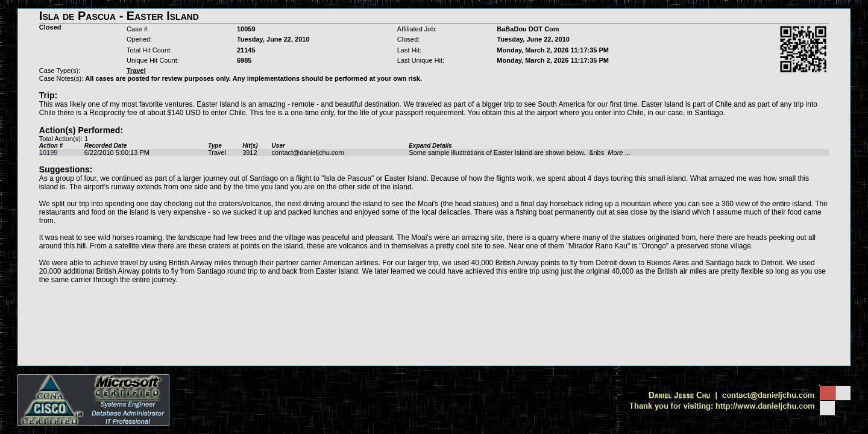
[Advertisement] (434, 310)
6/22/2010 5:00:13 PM (117, 153)
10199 (49, 153)
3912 (250, 153)
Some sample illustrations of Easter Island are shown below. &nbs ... (519, 153)
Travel (217, 153)
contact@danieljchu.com (308, 153)
